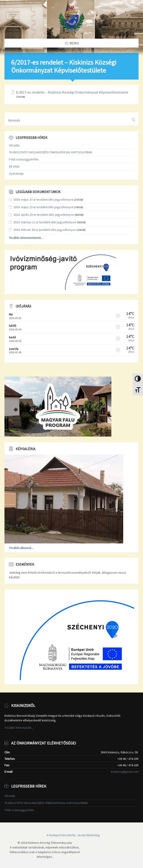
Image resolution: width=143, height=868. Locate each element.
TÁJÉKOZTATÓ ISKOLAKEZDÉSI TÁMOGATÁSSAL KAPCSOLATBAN (50, 152)
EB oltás (14, 166)
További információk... (19, 728)
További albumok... (21, 548)
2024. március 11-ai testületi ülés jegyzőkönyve (45, 222)
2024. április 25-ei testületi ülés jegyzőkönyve (44, 215)
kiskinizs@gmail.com (125, 772)
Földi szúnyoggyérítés (24, 159)
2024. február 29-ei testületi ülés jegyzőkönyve (45, 230)
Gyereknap (16, 174)
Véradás (14, 145)
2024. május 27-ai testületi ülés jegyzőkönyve (43, 200)
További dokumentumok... (26, 238)
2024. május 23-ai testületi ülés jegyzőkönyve (43, 207)
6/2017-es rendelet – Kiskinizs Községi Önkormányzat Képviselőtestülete (72, 92)
